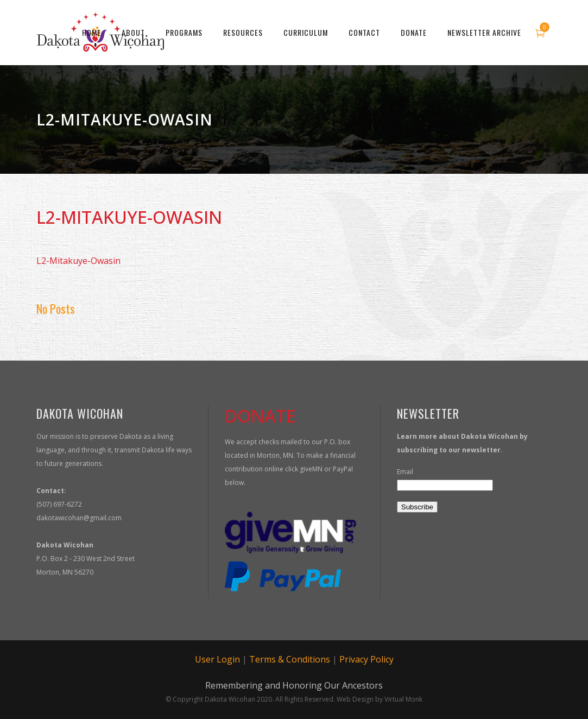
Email (405, 472)
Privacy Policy (366, 659)
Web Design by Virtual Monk (380, 699)
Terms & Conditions (290, 659)
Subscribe (417, 507)
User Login (217, 659)
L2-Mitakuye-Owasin (78, 261)
